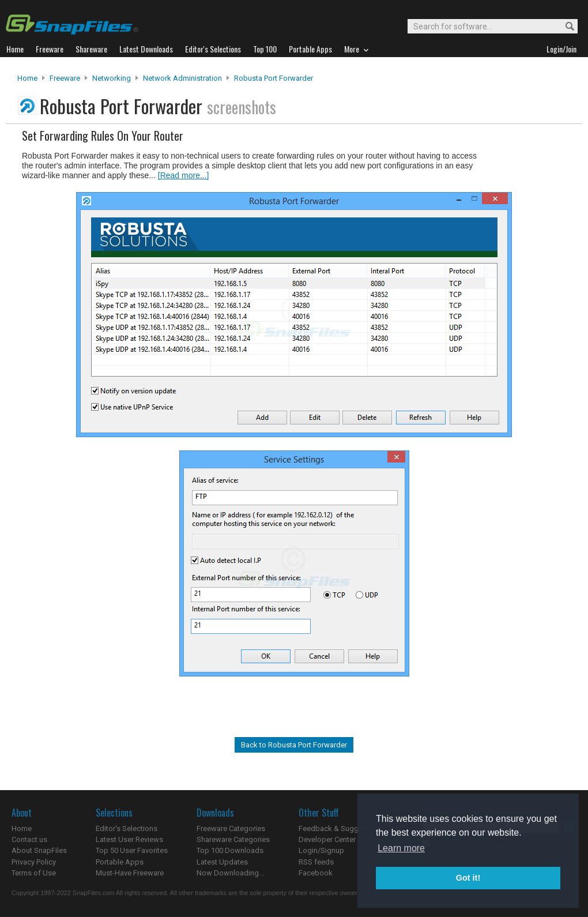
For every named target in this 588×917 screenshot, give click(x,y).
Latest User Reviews (129, 839)
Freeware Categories (231, 828)
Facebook (316, 873)
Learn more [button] (401, 848)
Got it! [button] (468, 878)
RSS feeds (316, 862)
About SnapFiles (39, 850)
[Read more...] (184, 175)
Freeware (65, 78)
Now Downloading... (230, 873)
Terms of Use (34, 873)
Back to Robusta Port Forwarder (294, 745)
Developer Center (327, 839)
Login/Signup (321, 850)
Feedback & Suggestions (341, 828)
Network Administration (182, 78)
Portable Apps (120, 862)
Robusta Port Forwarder (274, 78)
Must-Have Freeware (130, 873)
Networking (112, 78)
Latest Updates (222, 862)
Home (27, 78)
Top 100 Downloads (230, 850)
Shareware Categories (233, 839)
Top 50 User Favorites (132, 850)
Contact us (29, 839)
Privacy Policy (34, 862)
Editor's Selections (127, 828)
